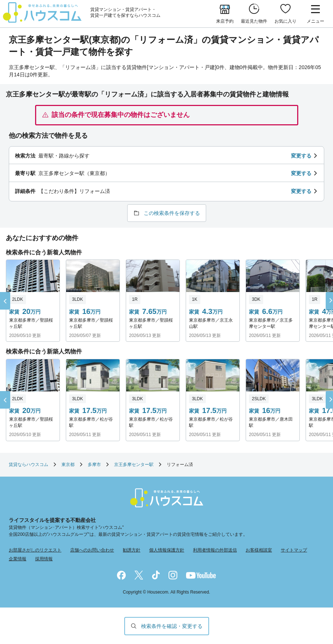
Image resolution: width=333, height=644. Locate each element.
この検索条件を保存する (172, 213)
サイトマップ (294, 550)
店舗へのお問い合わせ (92, 550)
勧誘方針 (132, 550)
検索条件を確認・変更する (172, 626)
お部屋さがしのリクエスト (35, 550)
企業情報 (18, 559)
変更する (301, 156)
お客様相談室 (259, 550)
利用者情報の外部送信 (215, 550)
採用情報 (44, 559)
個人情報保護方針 (167, 550)
